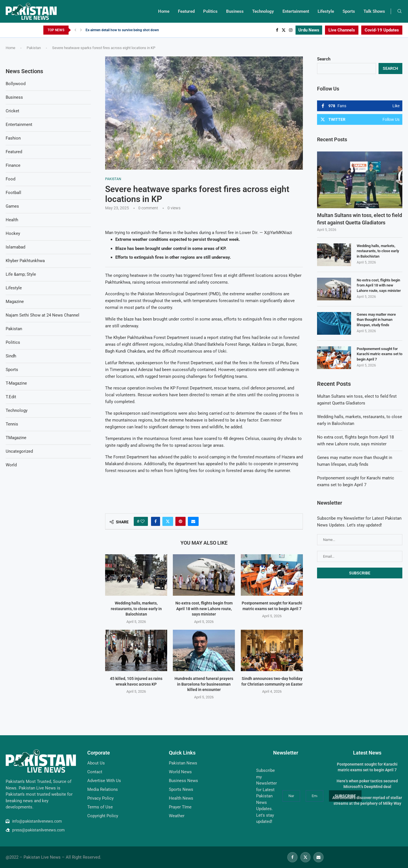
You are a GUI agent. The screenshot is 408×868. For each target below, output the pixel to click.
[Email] (318, 857)
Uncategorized (19, 451)
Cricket (12, 111)
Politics (210, 11)
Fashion (13, 138)
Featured (186, 11)
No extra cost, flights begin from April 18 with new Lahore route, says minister (204, 609)
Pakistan (34, 48)
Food (10, 179)
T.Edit (11, 397)
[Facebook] (277, 30)
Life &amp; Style (21, 274)
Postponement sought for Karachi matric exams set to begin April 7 (380, 354)
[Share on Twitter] (168, 521)
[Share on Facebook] (156, 521)
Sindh (11, 356)
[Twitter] (284, 30)
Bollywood (16, 84)
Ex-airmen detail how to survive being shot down (122, 30)
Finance (13, 165)
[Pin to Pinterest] (180, 521)
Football (13, 193)
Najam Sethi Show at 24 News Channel (42, 315)
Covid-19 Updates (382, 30)
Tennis (12, 424)
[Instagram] (291, 30)
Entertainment (296, 11)
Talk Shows (374, 11)
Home (164, 11)
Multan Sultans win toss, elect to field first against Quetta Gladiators (360, 219)
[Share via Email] (193, 521)
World (11, 465)
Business (235, 11)
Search (324, 59)
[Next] (81, 30)
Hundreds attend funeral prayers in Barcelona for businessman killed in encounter (204, 684)
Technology (263, 11)
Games (12, 206)
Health (12, 220)
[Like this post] (143, 521)
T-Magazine (16, 383)
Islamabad (15, 247)
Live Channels (342, 30)
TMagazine (16, 438)
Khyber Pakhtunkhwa (25, 261)
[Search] (399, 11)
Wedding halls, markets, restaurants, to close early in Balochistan (136, 609)
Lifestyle (326, 11)
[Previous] (75, 30)
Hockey (13, 233)
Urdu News (309, 30)
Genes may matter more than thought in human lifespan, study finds (376, 320)
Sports (349, 11)
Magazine (15, 302)
